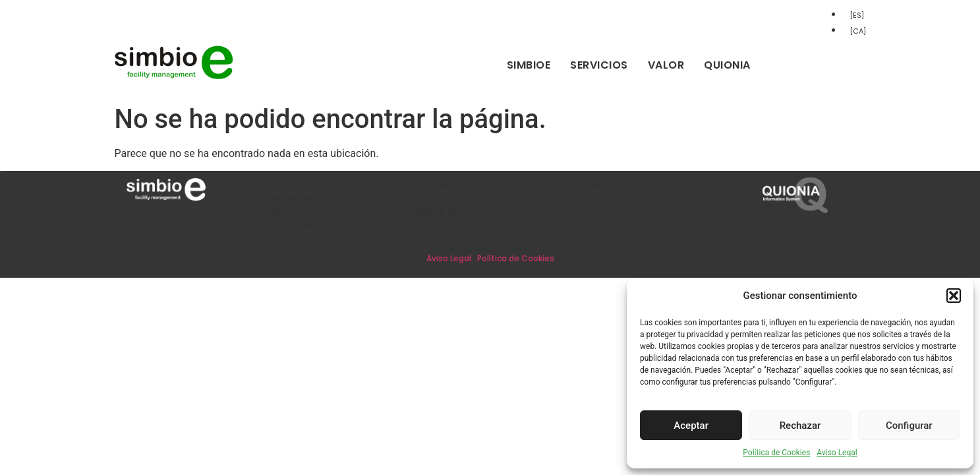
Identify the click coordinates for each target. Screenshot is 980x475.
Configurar (909, 426)
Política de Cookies (776, 453)
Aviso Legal (837, 453)
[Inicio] (174, 77)
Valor (666, 65)
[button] (954, 296)
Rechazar (800, 426)
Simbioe (529, 65)
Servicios (599, 65)
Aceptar (691, 426)
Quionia (727, 65)
